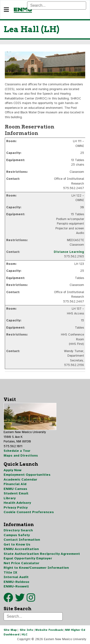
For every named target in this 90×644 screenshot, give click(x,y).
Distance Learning (69, 252)
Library (10, 498)
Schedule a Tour (17, 451)
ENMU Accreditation (21, 549)
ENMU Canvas (15, 489)
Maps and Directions (21, 456)
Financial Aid (15, 484)
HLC (25, 634)
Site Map (10, 630)
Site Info (26, 630)
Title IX (10, 572)
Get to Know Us (17, 544)
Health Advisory (17, 503)
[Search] (57, 6)
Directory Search (18, 530)
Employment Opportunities (27, 475)
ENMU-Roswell (16, 586)
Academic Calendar (20, 479)
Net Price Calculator (21, 563)
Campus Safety (17, 535)
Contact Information (22, 540)
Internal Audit (16, 577)
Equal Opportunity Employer (28, 558)
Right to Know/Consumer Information (36, 568)
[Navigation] (6, 10)
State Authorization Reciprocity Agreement (42, 554)
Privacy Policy (16, 508)
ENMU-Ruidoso (16, 582)
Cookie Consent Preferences (29, 512)
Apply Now (12, 470)
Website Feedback (49, 630)
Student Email (16, 493)
